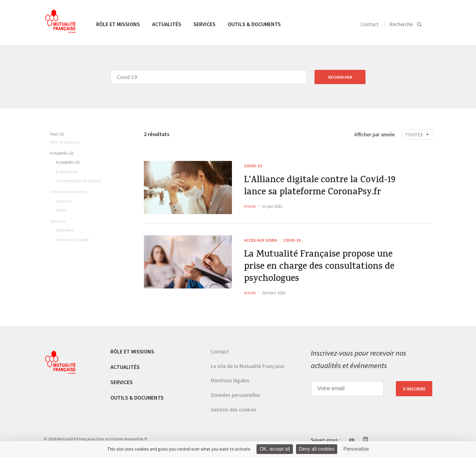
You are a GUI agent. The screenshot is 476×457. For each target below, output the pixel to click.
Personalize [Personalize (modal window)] (356, 449)
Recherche (401, 24)
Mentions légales (230, 380)
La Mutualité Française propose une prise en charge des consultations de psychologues (319, 267)
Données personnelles (235, 395)
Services (204, 24)
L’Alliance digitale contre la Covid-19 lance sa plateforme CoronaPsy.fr (320, 187)
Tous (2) (57, 134)
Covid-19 (253, 166)
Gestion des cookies (234, 409)
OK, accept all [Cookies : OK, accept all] (275, 449)
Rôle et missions (118, 24)
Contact (370, 24)
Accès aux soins (261, 240)
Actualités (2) (62, 153)
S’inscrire (414, 389)
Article (250, 206)
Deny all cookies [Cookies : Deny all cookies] (317, 449)
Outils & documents (254, 24)
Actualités (167, 24)
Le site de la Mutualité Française (247, 366)
